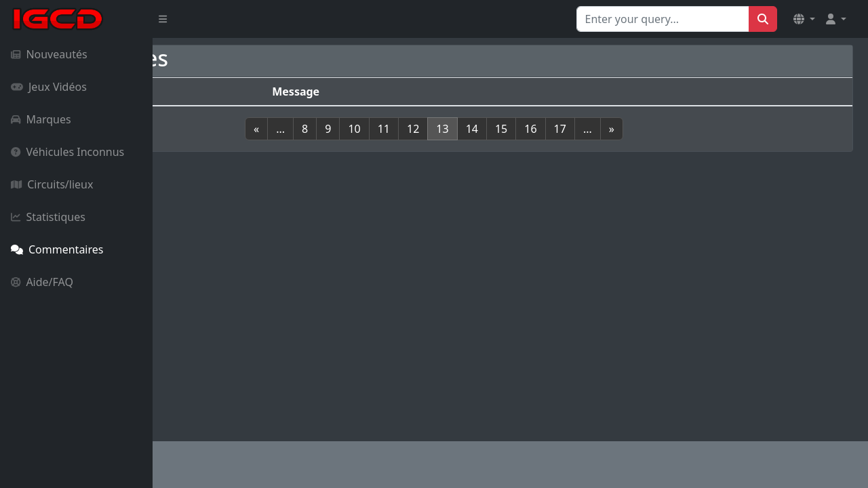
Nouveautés (49, 54)
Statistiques (48, 217)
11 (460, 129)
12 (490, 129)
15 (577, 129)
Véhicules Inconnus (67, 152)
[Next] (688, 129)
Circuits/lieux (52, 184)
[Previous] (333, 129)
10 (431, 129)
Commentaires (57, 249)
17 (636, 129)
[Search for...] (663, 19)
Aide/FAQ (42, 282)
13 (519, 129)
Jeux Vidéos (49, 87)
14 (548, 129)
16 (607, 129)
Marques (41, 119)
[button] (804, 19)
